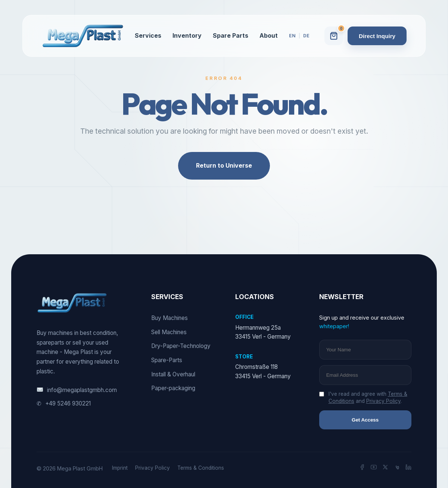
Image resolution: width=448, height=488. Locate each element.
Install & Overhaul (173, 374)
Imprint (120, 468)
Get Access (365, 420)
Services (148, 35)
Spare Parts (231, 35)
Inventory (187, 35)
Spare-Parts (167, 360)
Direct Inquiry (377, 36)
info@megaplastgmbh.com (77, 390)
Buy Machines (169, 318)
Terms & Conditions (201, 468)
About (269, 35)
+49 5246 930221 (64, 404)
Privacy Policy (383, 401)
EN (292, 36)
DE (306, 36)
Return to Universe (224, 165)
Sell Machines (169, 332)
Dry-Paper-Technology (181, 346)
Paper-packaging (173, 388)
